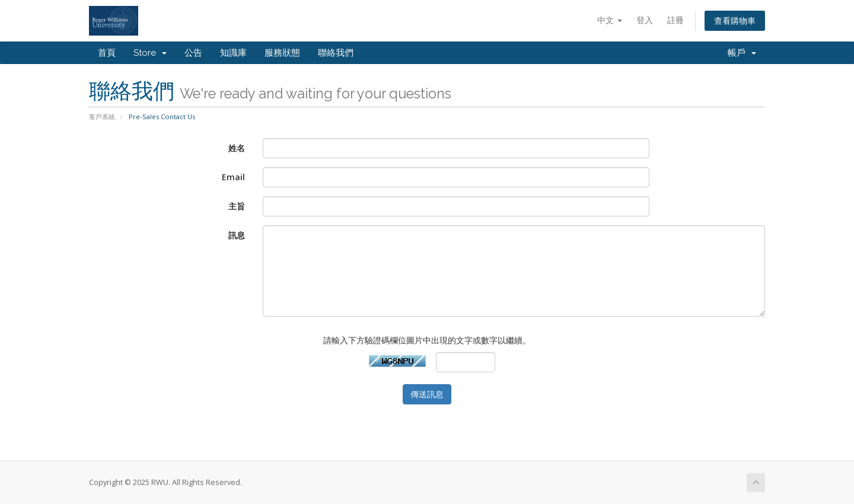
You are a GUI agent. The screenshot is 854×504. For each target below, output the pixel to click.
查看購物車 (735, 20)
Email (233, 177)
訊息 (237, 235)
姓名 (237, 148)
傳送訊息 (427, 394)
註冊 (675, 20)
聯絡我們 (336, 53)
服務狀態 (282, 53)
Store (150, 53)
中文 (610, 20)
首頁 (107, 53)
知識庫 (233, 53)
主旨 (237, 206)
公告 (193, 53)
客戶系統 (102, 117)
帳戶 (742, 53)
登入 (645, 20)
